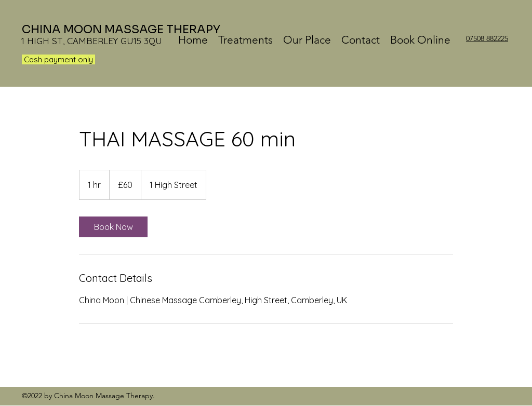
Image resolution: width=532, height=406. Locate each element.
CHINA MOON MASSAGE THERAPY (121, 29)
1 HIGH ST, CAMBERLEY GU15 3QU (92, 41)
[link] (113, 227)
